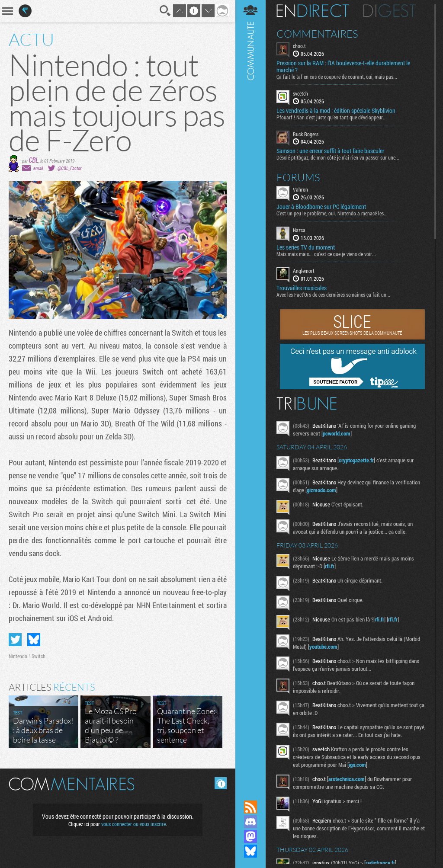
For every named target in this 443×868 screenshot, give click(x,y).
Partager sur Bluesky (34, 640)
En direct (313, 11)
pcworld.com (337, 433)
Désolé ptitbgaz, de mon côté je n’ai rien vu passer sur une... (338, 157)
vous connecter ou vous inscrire (133, 824)
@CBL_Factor (69, 168)
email (38, 168)
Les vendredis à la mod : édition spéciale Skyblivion (336, 111)
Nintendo (18, 656)
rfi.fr (330, 566)
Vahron (300, 189)
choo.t (299, 46)
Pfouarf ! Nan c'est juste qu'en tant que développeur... (332, 117)
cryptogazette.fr (356, 460)
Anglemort (304, 271)
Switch (39, 656)
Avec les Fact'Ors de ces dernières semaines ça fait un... (333, 295)
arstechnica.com (347, 779)
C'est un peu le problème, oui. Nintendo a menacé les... (332, 213)
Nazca (299, 230)
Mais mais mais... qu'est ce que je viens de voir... (326, 254)
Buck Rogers (306, 134)
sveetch (300, 93)
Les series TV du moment (306, 247)
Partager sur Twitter (15, 640)
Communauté (250, 392)
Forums (298, 177)
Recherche (165, 11)
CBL (34, 160)
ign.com (357, 765)
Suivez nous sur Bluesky (250, 851)
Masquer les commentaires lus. (221, 783)
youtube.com (323, 647)
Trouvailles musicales (302, 288)
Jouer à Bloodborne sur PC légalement (321, 207)
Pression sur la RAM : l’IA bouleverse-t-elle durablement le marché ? (343, 67)
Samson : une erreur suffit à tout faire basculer (330, 151)
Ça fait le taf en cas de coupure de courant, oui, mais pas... (337, 77)
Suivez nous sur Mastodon (250, 836)
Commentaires (317, 34)
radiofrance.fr (380, 863)
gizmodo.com (321, 490)
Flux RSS (250, 807)
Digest (390, 11)
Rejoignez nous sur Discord (250, 822)
